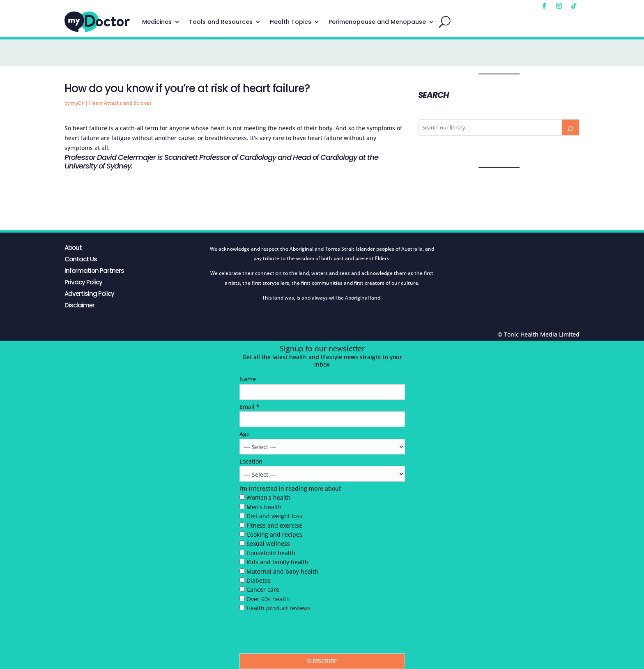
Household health (271, 553)
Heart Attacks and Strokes (120, 103)
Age (245, 434)
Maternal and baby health (282, 571)
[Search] (570, 127)
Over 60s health (268, 599)
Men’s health (264, 507)
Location (251, 461)
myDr (77, 103)
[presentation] (302, 635)
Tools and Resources (221, 22)
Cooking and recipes (274, 534)
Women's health (269, 497)
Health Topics (291, 22)
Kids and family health (277, 562)
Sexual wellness (268, 543)
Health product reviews (278, 608)
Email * (250, 407)
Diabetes (259, 580)
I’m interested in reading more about (290, 488)
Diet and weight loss (274, 516)
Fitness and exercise (274, 525)
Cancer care (263, 589)
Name (248, 379)
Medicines (157, 22)
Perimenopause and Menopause (377, 22)
